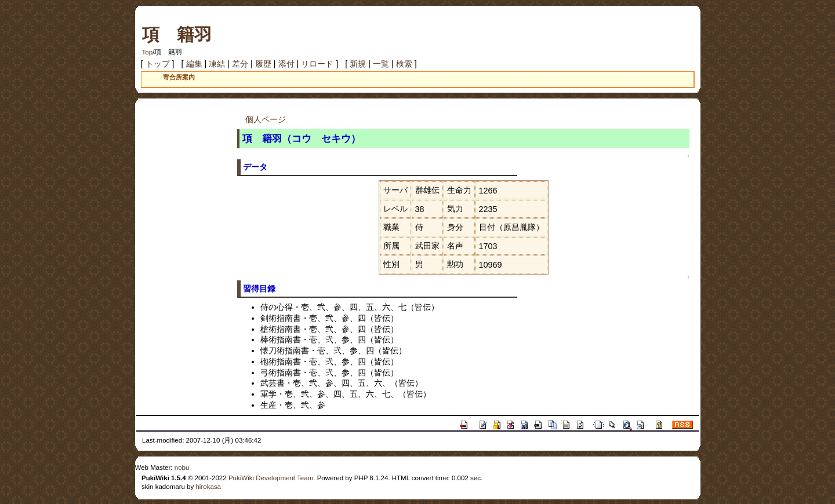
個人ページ (266, 119)
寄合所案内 (179, 77)
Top (148, 52)
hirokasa (208, 487)
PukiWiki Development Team (271, 478)
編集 (194, 64)
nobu (182, 468)
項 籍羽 (177, 34)
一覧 (381, 64)
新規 (358, 64)
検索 (404, 64)
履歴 (263, 64)
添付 (286, 64)
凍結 (217, 64)
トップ (158, 64)
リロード (317, 64)
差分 (240, 64)
